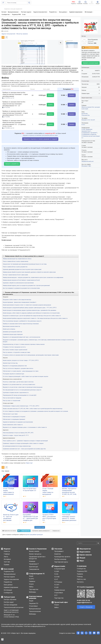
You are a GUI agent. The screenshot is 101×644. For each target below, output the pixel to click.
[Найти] (98, 543)
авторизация (39, 535)
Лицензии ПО (34, 603)
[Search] (88, 543)
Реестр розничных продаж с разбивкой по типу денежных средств (22, 321)
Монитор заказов (87, 107)
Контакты (80, 582)
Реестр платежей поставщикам (12, 398)
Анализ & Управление (38, 549)
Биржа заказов (86, 555)
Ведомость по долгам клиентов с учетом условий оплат (19, 384)
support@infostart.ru (84, 602)
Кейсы (31, 587)
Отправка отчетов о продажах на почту (14, 347)
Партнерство (34, 589)
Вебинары (32, 592)
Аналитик (58, 554)
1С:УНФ (57, 577)
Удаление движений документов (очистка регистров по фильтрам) (22, 269)
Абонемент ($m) (86, 166)
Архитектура (33, 567)
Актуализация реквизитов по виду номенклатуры (17, 446)
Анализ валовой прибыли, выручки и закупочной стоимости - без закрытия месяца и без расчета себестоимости (35, 318)
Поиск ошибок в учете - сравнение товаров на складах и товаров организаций (25, 441)
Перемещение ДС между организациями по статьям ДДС (20, 395)
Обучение (58, 549)
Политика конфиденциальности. (35, 626)
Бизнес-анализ (34, 551)
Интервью (7, 559)
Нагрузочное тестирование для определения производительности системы (25, 264)
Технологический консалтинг (14, 607)
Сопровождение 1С (37, 574)
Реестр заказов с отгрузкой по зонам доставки (16, 352)
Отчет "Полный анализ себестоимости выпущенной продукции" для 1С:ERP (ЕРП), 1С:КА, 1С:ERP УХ (50, 494)
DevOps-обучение (10, 599)
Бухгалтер (85, 113)
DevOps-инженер (60, 559)
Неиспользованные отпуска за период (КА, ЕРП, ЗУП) (18, 433)
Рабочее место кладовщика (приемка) (14, 419)
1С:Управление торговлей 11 (89, 133)
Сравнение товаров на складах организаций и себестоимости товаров (23, 443)
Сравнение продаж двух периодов (13, 334)
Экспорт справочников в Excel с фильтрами (15, 275)
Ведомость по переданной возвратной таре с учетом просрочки (22, 337)
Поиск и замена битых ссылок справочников (16, 261)
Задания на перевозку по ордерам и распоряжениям (18, 422)
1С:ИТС (32, 579)
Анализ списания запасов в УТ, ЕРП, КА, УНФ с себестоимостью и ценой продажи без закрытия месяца (33, 409)
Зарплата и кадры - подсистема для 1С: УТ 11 (16, 435)
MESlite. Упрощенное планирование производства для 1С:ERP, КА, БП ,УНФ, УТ (69, 492)
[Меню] (3, 3)
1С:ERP (57, 571)
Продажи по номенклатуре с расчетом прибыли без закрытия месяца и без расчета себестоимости (32, 316)
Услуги (31, 584)
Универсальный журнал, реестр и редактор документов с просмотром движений (26, 285)
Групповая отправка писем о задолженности (16, 392)
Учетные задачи (9, 577)
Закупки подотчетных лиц (10, 363)
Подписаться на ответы (9, 531)
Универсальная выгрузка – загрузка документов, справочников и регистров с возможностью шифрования (33, 277)
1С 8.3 (83, 125)
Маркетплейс (60, 566)
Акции (31, 576)
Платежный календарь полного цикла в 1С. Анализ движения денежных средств (69, 518)
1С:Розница (58, 582)
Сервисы (32, 581)
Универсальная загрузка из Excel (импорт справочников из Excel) (21, 280)
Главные (7, 554)
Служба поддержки (86, 587)
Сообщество (8, 593)
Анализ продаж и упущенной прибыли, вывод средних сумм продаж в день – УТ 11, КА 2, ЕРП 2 (30, 308)
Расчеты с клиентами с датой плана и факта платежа (18, 382)
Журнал (7, 549)
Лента (6, 557)
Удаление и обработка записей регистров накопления (18, 283)
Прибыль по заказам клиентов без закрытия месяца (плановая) (21, 324)
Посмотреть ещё (40, 527)
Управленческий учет (88, 161)
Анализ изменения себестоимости (13, 425)
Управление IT (34, 564)
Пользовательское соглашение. (12, 626)
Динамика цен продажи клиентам (12, 332)
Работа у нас (81, 579)
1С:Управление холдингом (89, 134)
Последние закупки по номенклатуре (13, 374)
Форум (82, 558)
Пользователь (86, 115)
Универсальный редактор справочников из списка (17, 259)
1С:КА (56, 574)
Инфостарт (29, 463)
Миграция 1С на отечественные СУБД (11, 616)
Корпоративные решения (36, 597)
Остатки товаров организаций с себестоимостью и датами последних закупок (26, 376)
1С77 (56, 595)
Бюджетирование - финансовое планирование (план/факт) (20, 302)
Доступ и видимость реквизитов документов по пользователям (21, 288)
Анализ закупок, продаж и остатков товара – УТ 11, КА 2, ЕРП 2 (21, 360)
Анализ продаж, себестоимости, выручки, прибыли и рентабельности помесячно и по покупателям (31, 313)
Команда (32, 561)
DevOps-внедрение (10, 605)
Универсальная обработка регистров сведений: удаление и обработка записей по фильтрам (29, 272)
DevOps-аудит (9, 602)
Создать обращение (86, 607)
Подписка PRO (9, 571)
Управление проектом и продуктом (37, 558)
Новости (7, 551)
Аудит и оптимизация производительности (11, 611)
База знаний (9, 569)
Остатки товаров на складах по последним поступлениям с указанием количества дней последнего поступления (35, 411)
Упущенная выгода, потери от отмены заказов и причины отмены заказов (24, 344)
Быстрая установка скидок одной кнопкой (15, 350)
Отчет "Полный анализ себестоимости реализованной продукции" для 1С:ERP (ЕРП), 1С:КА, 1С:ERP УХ (10, 494)
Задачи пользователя (11, 579)
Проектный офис (61, 602)
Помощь (80, 577)
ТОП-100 (7, 562)
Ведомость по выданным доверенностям (15, 366)
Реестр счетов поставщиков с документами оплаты (18, 368)
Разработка (8, 582)
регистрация (30, 535)
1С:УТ (56, 579)
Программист (59, 551)
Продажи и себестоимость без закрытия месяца (17, 300)
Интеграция (8, 590)
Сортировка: (41, 531)
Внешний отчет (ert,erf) (88, 120)
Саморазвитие (34, 569)
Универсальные (60, 590)
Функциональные (10, 574)
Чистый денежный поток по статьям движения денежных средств (22, 390)
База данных (8, 585)
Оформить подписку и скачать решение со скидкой (40, 139)
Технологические (35, 611)
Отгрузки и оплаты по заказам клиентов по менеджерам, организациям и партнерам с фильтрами (31, 355)
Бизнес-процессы (35, 554)
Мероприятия (85, 549)
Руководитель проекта (62, 557)
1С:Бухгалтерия (60, 569)
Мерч (82, 561)
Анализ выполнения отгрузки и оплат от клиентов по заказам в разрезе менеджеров (27, 305)
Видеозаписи (85, 552)
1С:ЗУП (57, 585)
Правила (80, 574)
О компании (82, 566)
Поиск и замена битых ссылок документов (15, 267)
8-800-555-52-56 (83, 600)
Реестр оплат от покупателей (11, 401)
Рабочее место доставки (10, 414)
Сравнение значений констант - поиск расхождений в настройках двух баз (24, 449)
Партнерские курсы (61, 562)
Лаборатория (9, 597)
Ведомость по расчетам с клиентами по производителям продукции (23, 387)
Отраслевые (33, 606)
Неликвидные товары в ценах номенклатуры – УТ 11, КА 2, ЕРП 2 (21, 406)
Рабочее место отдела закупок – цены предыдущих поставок (21, 371)
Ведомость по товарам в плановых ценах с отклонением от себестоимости (25, 427)
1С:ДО (56, 587)
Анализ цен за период (9, 329)
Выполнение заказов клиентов (11, 326)
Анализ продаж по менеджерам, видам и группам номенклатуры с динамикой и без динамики (29, 310)
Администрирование (11, 587)
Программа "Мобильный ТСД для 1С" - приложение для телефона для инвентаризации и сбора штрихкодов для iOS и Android (30, 520)
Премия (6, 565)
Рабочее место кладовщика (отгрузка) (14, 417)
